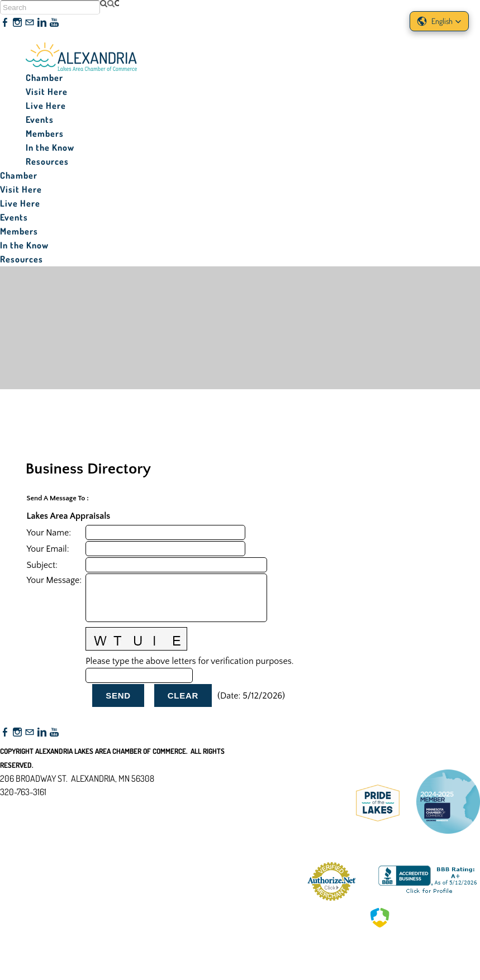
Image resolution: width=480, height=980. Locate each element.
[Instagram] (17, 23)
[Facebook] (5, 23)
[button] (439, 21)
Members (45, 133)
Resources (47, 161)
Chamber (44, 78)
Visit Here (47, 92)
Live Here (46, 106)
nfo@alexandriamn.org (48, 805)
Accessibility (27, 846)
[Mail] (30, 23)
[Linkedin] (42, 23)
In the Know (50, 147)
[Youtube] (54, 23)
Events (40, 119)
